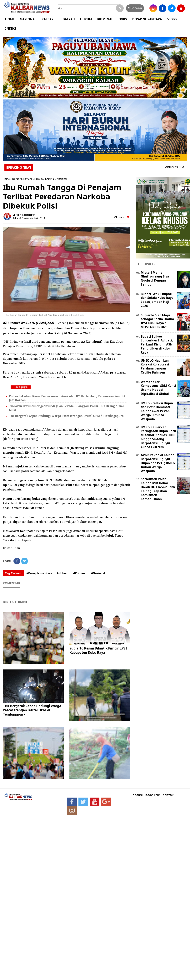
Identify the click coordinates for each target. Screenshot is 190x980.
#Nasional (98, 573)
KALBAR (48, 19)
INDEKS (11, 28)
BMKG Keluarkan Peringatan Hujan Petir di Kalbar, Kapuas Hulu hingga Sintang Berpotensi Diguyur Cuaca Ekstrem (159, 437)
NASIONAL (28, 19)
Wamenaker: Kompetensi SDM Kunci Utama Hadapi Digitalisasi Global (158, 388)
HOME (10, 19)
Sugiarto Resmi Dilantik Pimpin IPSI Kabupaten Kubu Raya (98, 650)
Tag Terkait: (13, 573)
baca (119, 217)
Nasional (62, 179)
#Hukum (63, 573)
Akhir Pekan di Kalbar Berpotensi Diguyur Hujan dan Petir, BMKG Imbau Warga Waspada (158, 463)
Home (6, 179)
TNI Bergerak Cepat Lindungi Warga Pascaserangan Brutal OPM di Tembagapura (66, 416)
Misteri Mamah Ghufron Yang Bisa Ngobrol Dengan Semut (155, 278)
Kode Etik (153, 795)
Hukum (39, 179)
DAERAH (69, 19)
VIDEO (172, 19)
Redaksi (137, 795)
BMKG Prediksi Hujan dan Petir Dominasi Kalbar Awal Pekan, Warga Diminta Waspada (157, 411)
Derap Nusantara (22, 179)
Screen (135, 8)
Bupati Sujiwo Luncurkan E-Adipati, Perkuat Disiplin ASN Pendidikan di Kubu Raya (157, 344)
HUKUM (86, 19)
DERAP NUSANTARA (147, 19)
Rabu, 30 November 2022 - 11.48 (29, 218)
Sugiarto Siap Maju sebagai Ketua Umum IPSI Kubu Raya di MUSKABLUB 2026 (157, 321)
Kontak (168, 795)
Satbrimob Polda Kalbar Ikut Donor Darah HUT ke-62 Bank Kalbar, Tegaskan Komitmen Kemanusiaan (158, 489)
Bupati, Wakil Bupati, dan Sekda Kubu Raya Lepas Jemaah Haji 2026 (157, 300)
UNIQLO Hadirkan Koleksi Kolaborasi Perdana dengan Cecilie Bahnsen (155, 366)
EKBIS (123, 19)
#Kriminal (80, 573)
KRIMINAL (105, 19)
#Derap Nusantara (39, 573)
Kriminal (50, 179)
